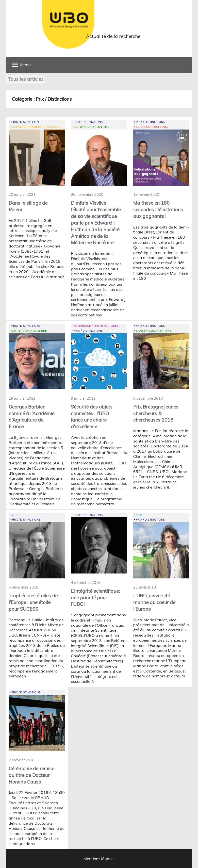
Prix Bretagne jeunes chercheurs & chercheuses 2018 (156, 413)
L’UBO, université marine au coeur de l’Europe (154, 602)
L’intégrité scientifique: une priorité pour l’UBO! (95, 598)
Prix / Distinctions (26, 122)
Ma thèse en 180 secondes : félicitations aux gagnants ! (158, 210)
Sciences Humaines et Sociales (36, 127)
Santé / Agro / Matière (91, 127)
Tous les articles (26, 79)
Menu (22, 65)
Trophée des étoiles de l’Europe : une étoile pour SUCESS (33, 602)
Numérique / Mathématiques (96, 326)
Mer (15, 515)
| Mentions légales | (99, 859)
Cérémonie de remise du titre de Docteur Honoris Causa (31, 775)
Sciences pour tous (152, 127)
